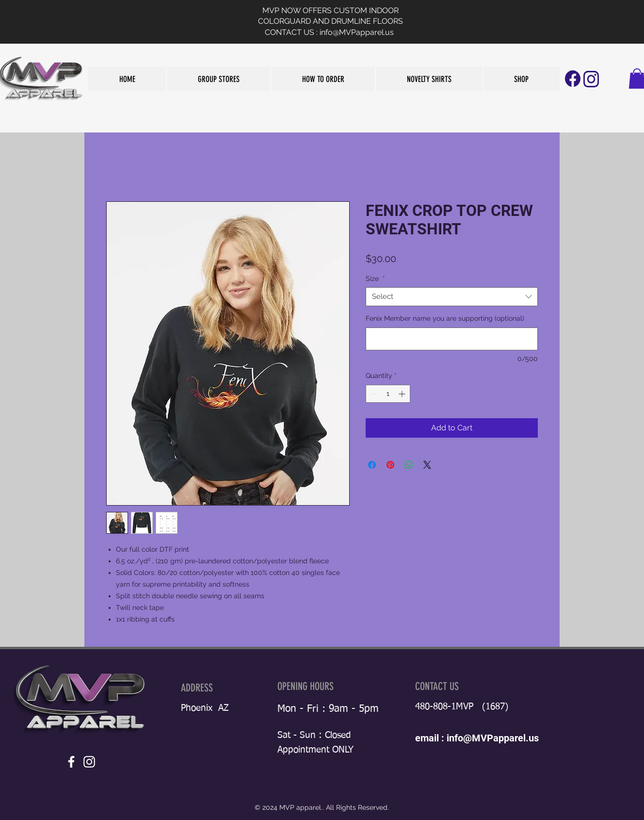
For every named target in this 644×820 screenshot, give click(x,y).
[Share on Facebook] (372, 465)
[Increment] (403, 394)
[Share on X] (427, 465)
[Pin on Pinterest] (390, 465)
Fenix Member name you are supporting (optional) (445, 318)
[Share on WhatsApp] (409, 465)
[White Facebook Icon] (71, 762)
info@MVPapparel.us (357, 32)
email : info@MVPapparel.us (477, 738)
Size (375, 279)
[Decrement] (373, 394)
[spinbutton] (388, 394)
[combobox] (452, 297)
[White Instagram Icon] (89, 762)
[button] (218, 79)
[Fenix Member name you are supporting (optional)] (452, 339)
